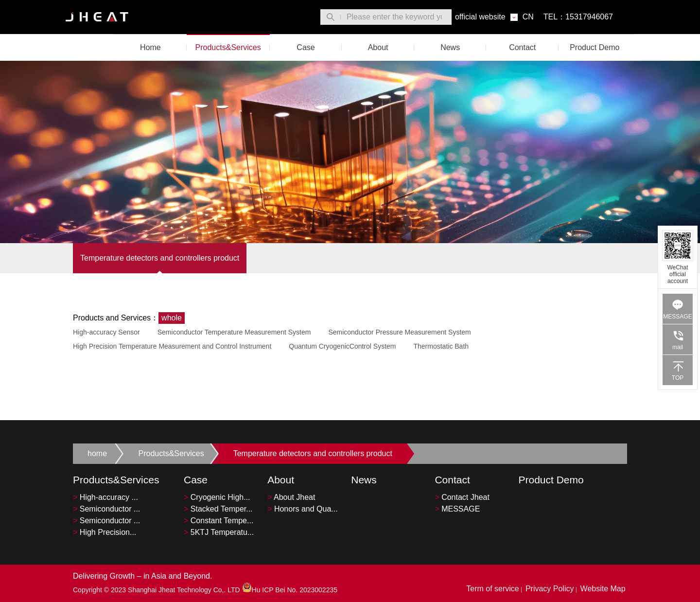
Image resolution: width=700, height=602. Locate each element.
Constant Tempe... (219, 521)
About (378, 47)
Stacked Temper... (218, 509)
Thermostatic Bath (441, 346)
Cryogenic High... (217, 497)
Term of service (492, 589)
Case (306, 47)
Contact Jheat (462, 497)
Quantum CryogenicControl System (342, 346)
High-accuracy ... (105, 497)
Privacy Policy (550, 589)
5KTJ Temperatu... (219, 532)
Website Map (603, 589)
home (97, 453)
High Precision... (105, 532)
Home (150, 47)
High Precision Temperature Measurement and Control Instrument (172, 346)
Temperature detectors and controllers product (160, 258)
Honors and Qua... (303, 509)
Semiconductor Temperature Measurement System (234, 332)
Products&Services (228, 47)
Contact (522, 47)
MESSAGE (457, 509)
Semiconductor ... (106, 509)
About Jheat (291, 497)
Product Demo (595, 47)
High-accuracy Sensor (106, 332)
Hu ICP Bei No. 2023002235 (290, 590)
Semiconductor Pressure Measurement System (399, 332)
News (450, 47)
